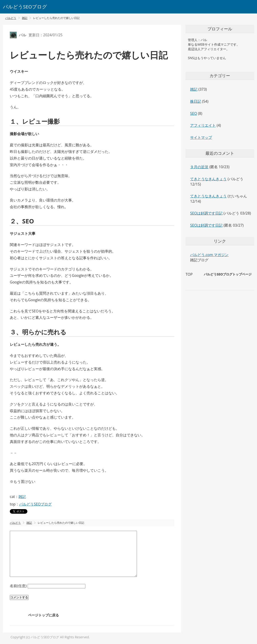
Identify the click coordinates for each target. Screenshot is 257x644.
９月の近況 (199, 167)
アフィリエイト (203, 125)
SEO (194, 113)
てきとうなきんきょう (208, 179)
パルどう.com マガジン (209, 255)
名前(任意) (19, 586)
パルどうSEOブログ (25, 7)
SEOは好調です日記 (206, 213)
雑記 (22, 497)
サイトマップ (201, 137)
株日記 (196, 101)
